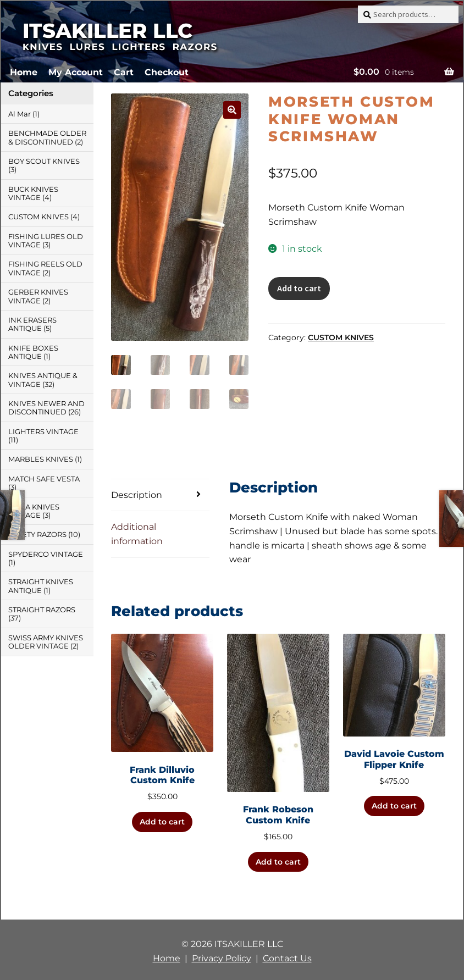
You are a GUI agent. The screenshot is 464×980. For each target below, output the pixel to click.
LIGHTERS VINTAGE (43, 432)
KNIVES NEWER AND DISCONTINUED (46, 408)
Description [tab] (137, 495)
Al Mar (20, 114)
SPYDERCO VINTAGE (46, 554)
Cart (124, 72)
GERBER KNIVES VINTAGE (38, 296)
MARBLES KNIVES (41, 459)
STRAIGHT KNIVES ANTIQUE (41, 586)
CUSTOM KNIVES (341, 337)
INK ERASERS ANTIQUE (32, 324)
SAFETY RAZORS (37, 535)
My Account (76, 72)
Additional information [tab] (137, 534)
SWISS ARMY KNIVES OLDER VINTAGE (46, 642)
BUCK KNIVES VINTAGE (33, 193)
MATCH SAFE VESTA (44, 479)
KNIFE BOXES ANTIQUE (33, 352)
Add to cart (299, 288)
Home (24, 72)
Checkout (167, 72)
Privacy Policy (222, 958)
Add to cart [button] (162, 822)
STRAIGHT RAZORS (42, 610)
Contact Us (287, 958)
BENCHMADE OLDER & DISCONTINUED (47, 137)
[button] (232, 110)
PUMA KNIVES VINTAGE (34, 511)
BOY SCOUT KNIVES (44, 161)
